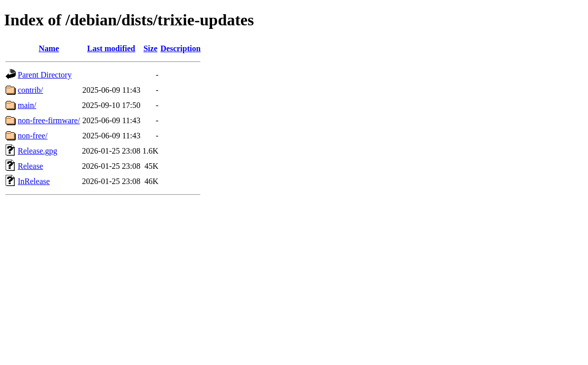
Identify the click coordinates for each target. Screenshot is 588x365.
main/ (27, 105)
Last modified (111, 48)
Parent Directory (45, 75)
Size (151, 48)
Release (30, 166)
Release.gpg (38, 151)
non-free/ (33, 136)
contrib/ (30, 90)
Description (180, 48)
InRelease (34, 181)
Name (49, 48)
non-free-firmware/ (49, 120)
